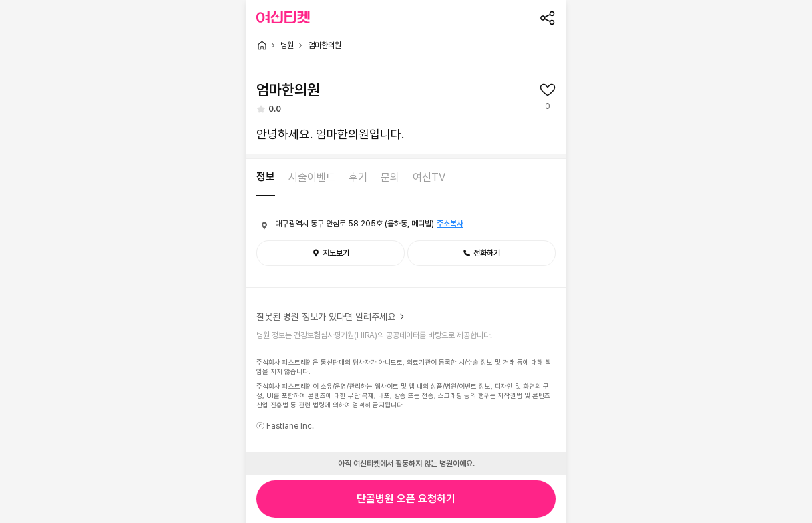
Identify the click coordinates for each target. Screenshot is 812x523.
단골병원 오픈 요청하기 (406, 499)
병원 (287, 45)
